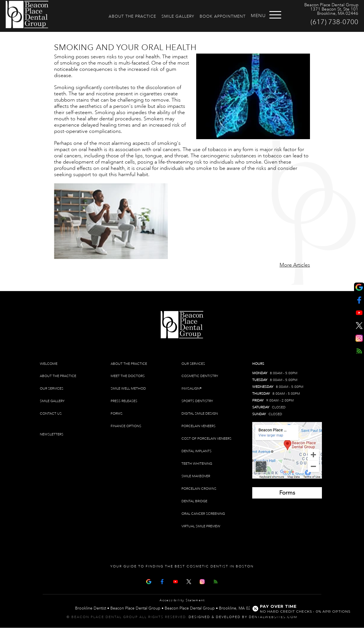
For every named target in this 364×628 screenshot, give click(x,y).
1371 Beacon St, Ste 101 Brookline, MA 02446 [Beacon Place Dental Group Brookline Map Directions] (334, 11)
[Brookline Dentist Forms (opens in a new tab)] (287, 493)
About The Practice (132, 16)
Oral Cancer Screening (203, 514)
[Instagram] (202, 581)
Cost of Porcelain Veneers (206, 439)
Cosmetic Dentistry (200, 376)
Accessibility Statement (182, 600)
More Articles (295, 265)
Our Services (52, 389)
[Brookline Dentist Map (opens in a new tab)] (287, 450)
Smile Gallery (178, 16)
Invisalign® (192, 389)
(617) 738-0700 (334, 22)
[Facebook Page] (162, 581)
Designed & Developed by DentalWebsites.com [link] (243, 617)
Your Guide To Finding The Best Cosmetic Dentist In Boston (182, 566)
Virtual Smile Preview (201, 526)
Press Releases (124, 401)
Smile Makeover (196, 476)
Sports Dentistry (197, 401)
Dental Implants (197, 451)
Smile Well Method (128, 389)
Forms (117, 414)
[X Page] (189, 581)
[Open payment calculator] (302, 609)
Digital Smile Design (200, 414)
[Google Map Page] (149, 581)
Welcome (49, 364)
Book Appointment (223, 16)
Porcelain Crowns (199, 489)
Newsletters (52, 434)
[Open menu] (275, 15)
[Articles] (216, 581)
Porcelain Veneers (198, 426)
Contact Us (51, 414)
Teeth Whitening (197, 464)
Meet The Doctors (128, 376)
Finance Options (126, 426)
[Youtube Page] (175, 581)
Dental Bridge (194, 501)
